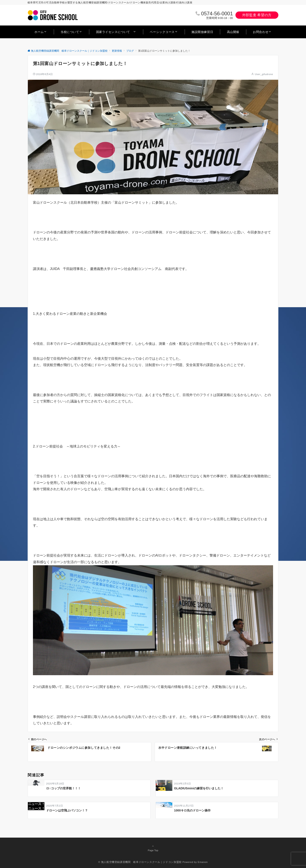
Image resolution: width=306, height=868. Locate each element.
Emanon (203, 862)
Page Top (153, 848)
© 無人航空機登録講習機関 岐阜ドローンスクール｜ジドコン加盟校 (140, 862)
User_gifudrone (264, 74)
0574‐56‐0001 (217, 13)
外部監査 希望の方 (257, 15)
